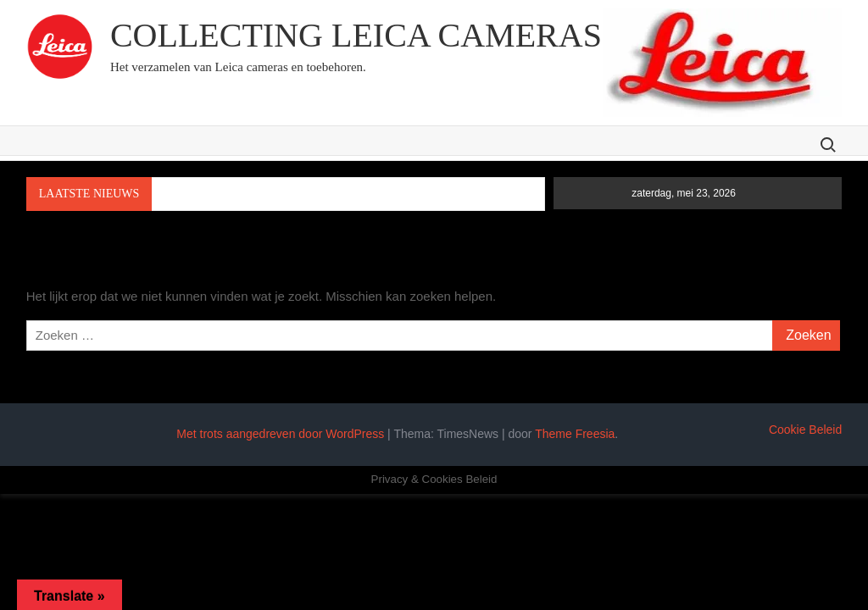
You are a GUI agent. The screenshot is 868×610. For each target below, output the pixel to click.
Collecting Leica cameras (356, 35)
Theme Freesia (575, 434)
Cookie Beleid (805, 430)
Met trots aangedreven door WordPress (280, 434)
